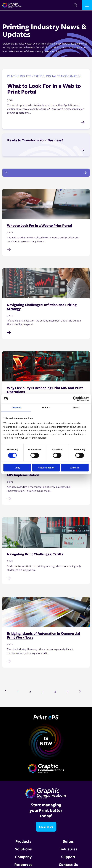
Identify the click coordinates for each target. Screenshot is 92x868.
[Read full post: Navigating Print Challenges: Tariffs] (46, 578)
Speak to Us (46, 827)
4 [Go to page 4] (55, 691)
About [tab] (76, 408)
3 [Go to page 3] (43, 691)
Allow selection (46, 467)
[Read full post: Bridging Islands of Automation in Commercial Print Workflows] (46, 661)
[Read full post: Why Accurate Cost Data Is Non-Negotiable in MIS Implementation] (46, 499)
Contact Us (68, 864)
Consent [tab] (16, 408)
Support (68, 857)
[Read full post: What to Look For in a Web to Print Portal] (46, 249)
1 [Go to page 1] (18, 691)
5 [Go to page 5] (68, 691)
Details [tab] (46, 408)
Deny (17, 467)
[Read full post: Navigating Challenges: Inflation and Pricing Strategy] (46, 332)
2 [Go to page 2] (30, 691)
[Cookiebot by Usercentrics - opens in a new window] (75, 399)
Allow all (75, 467)
